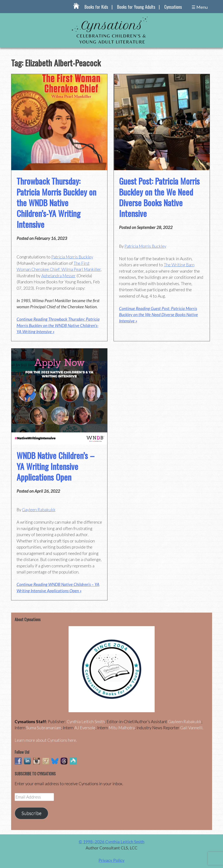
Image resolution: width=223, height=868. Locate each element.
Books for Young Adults (136, 7)
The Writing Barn (179, 265)
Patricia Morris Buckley (72, 257)
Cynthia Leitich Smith (86, 722)
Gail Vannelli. (192, 728)
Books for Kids (96, 7)
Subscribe (31, 813)
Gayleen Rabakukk (39, 510)
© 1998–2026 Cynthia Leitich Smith (111, 842)
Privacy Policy (111, 860)
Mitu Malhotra (122, 728)
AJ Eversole (85, 728)
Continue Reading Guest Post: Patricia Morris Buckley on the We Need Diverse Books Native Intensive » (158, 315)
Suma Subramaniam (44, 728)
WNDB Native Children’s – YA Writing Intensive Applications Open (56, 466)
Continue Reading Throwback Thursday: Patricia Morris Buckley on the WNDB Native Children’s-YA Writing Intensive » (58, 325)
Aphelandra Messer (58, 276)
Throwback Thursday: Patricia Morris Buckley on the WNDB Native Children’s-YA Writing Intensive (56, 203)
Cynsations (173, 7)
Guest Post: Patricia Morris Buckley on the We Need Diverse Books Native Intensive (159, 197)
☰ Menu (200, 7)
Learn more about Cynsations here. (46, 740)
